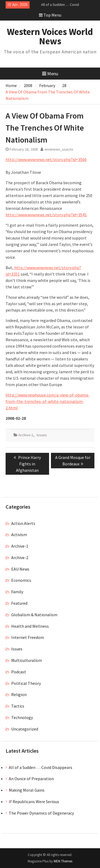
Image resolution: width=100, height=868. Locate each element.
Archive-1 (26, 435)
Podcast (19, 672)
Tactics (18, 706)
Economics (21, 580)
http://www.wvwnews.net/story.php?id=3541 (46, 215)
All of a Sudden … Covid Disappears (41, 767)
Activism (19, 535)
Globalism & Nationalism (34, 615)
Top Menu (50, 15)
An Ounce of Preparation (31, 779)
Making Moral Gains (27, 790)
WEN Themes (63, 861)
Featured (19, 603)
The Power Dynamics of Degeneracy (41, 813)
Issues (42, 435)
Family (17, 592)
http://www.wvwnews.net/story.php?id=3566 (46, 159)
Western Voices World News (50, 36)
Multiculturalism (27, 660)
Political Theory (26, 683)
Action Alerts (23, 523)
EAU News (20, 569)
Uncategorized (25, 729)
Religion (19, 694)
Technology (22, 717)
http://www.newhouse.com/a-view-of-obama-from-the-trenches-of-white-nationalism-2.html (48, 401)
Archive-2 (20, 557)
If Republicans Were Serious (34, 802)
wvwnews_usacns (59, 149)
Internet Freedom (28, 637)
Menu (50, 74)
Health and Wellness (30, 626)
